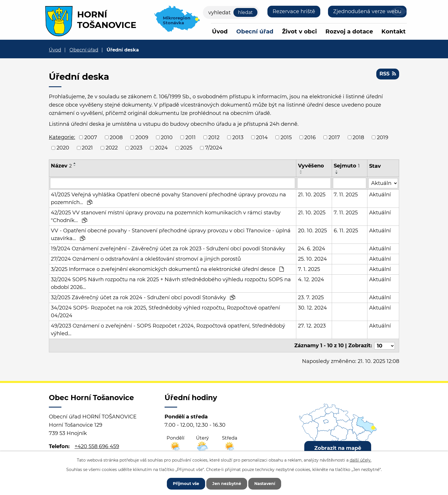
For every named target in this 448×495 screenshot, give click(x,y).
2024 (161, 148)
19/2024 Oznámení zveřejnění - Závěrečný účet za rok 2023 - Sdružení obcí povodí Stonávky (168, 249)
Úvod (220, 31)
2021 (87, 148)
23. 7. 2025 (311, 298)
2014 (262, 137)
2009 (142, 137)
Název (61, 166)
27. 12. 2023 (312, 326)
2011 (191, 137)
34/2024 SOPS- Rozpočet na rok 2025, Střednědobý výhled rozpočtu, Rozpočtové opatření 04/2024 (165, 312)
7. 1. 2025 (309, 269)
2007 (91, 137)
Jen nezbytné (227, 484)
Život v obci (299, 31)
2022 (112, 148)
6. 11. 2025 (346, 231)
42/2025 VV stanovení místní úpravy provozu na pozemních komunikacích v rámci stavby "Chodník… (166, 216)
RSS (388, 74)
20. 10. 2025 (313, 231)
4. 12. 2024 (311, 280)
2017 (334, 137)
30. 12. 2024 (313, 308)
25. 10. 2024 (313, 259)
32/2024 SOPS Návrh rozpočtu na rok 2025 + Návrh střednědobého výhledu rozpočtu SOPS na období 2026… (171, 283)
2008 (116, 137)
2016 (310, 137)
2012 (214, 137)
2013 (238, 137)
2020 (63, 148)
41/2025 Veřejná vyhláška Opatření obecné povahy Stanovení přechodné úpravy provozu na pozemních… (168, 198)
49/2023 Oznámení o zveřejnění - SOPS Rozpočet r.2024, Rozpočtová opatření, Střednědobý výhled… (168, 330)
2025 (186, 148)
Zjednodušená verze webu (367, 11)
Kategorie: (62, 137)
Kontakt (394, 31)
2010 (167, 137)
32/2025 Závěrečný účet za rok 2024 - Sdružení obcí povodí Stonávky (143, 298)
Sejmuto (347, 166)
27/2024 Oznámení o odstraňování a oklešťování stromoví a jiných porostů (146, 259)
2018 (358, 137)
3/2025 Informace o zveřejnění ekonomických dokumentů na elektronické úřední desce (167, 269)
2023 (136, 148)
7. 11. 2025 (346, 195)
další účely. (361, 460)
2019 (383, 137)
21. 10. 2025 (312, 195)
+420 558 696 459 (97, 446)
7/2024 (214, 148)
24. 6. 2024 (312, 249)
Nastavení (265, 484)
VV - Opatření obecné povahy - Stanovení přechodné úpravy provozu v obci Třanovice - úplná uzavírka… (171, 234)
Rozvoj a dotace (349, 31)
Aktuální (380, 195)
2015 (286, 137)
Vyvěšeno (311, 166)
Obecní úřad (255, 31)
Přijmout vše (186, 484)
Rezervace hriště (294, 11)
